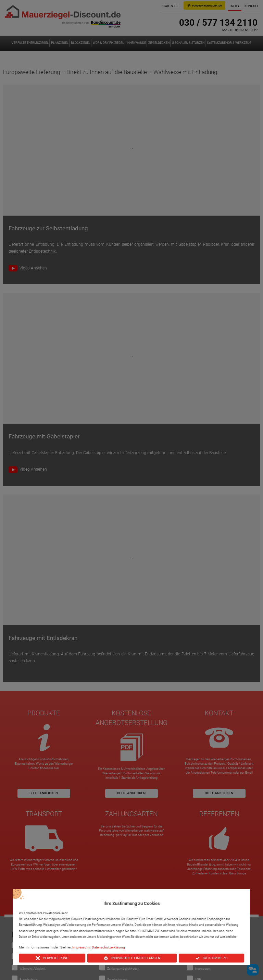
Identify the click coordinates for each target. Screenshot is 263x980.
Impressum (81, 947)
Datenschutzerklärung (108, 947)
